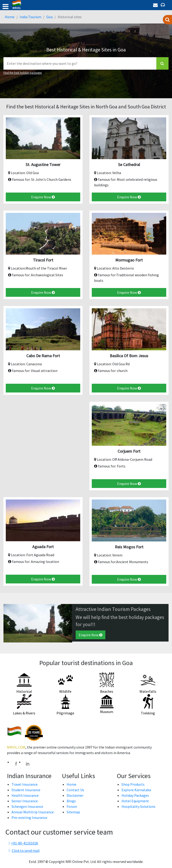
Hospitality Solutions (138, 806)
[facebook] (16, 764)
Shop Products (133, 784)
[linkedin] (28, 764)
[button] (9, 623)
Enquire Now (43, 197)
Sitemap (73, 812)
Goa (49, 17)
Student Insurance (26, 790)
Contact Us (75, 790)
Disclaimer (75, 795)
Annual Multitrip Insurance (33, 812)
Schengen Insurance (27, 806)
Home (10, 17)
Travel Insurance (25, 784)
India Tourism (30, 17)
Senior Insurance (25, 801)
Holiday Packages (135, 795)
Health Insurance (25, 795)
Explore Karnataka (136, 790)
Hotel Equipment (135, 801)
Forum (72, 806)
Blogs (71, 801)
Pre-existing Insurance (29, 817)
